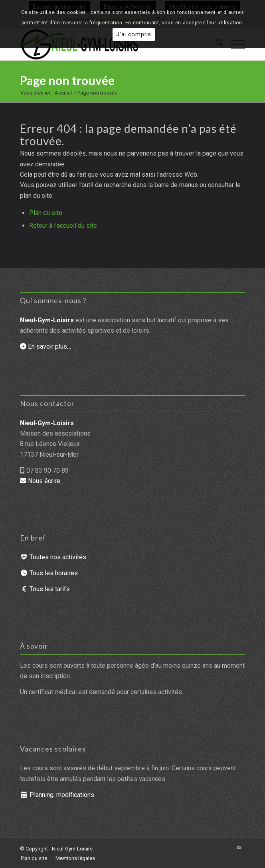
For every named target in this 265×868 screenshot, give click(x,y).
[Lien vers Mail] (239, 848)
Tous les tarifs (45, 589)
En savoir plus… (45, 346)
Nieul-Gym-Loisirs (72, 849)
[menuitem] (34, 858)
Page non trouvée (67, 80)
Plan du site (46, 213)
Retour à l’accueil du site (63, 226)
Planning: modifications (57, 795)
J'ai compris (134, 35)
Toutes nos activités (53, 557)
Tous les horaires (49, 573)
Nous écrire (40, 481)
